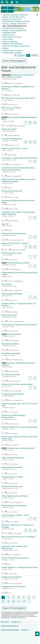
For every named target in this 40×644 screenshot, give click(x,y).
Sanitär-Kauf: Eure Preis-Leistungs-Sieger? (17, 384)
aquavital (5, 224)
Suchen (5, 622)
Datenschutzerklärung (9, 626)
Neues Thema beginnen (14, 61)
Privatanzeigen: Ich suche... (13, 51)
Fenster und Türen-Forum (12, 19)
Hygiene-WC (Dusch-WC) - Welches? (15, 243)
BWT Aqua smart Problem (11, 108)
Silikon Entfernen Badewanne (13, 458)
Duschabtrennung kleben (11, 353)
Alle (28, 55)
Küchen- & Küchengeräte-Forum (14, 30)
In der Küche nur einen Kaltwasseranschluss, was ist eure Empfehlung (18, 169)
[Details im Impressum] (19, 618)
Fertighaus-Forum (9, 33)
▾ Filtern (35, 55)
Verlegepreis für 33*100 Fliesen (13, 587)
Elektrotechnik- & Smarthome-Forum (16, 21)
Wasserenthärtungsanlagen (12, 294)
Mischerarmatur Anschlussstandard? (18, 448)
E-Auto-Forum (8, 39)
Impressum (16, 622)
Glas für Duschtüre (11, 334)
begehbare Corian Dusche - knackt (15, 148)
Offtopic (5, 48)
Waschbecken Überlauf (10, 344)
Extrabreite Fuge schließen (12, 577)
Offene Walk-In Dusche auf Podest (15, 496)
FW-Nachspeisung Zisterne (12, 253)
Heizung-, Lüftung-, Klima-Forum (14, 24)
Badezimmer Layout (9, 315)
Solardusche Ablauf (9, 129)
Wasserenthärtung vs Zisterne (16, 263)
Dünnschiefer (7, 284)
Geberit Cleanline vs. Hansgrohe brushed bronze (20, 567)
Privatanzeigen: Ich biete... (12, 53)
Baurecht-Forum (8, 35)
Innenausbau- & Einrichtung (13, 28)
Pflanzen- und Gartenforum (13, 44)
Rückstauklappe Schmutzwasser (14, 506)
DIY (16, 55)
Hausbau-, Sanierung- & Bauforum (15, 15)
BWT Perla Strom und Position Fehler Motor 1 (19, 98)
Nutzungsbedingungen (10, 630)
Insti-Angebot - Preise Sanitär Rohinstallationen (19, 158)
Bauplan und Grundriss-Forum (14, 17)
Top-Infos (22, 55)
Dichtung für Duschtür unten (12, 486)
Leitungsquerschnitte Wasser (13, 394)
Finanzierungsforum (10, 42)
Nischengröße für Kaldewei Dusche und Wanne (19, 325)
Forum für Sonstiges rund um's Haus (16, 46)
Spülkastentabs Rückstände (12, 467)
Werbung (24, 630)
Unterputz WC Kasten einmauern (14, 234)
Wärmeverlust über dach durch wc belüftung (18, 537)
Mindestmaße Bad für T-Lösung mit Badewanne (20, 427)
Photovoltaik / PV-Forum (12, 37)
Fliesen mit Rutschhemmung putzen (15, 558)
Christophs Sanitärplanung (12, 139)
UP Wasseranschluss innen (12, 191)
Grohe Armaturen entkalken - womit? (15, 515)
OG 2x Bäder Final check (11, 375)
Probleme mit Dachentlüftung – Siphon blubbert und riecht (18, 76)
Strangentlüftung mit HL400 (12, 477)
